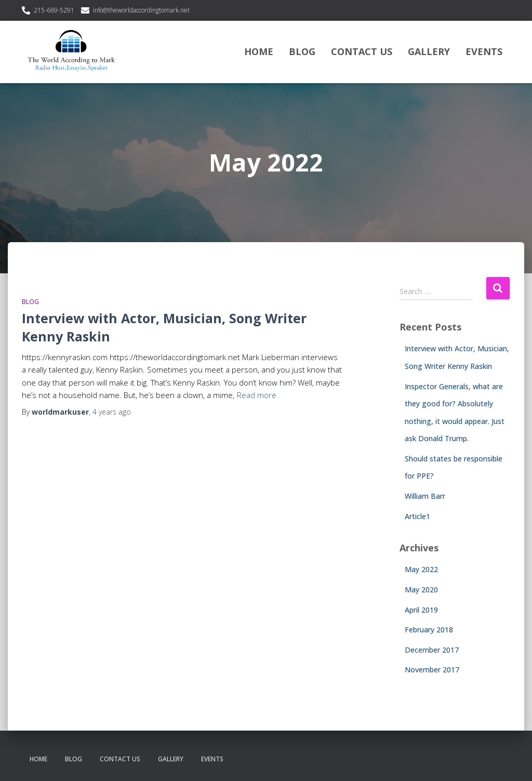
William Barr (425, 496)
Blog (302, 51)
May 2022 (421, 569)
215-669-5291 (54, 10)
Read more (257, 395)
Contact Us (362, 51)
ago (112, 412)
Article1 (417, 516)
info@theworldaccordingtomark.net (141, 10)
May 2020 (421, 590)
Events (484, 51)
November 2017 (432, 670)
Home (259, 51)
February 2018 (429, 630)
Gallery (429, 51)
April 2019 (421, 610)
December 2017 (432, 650)
